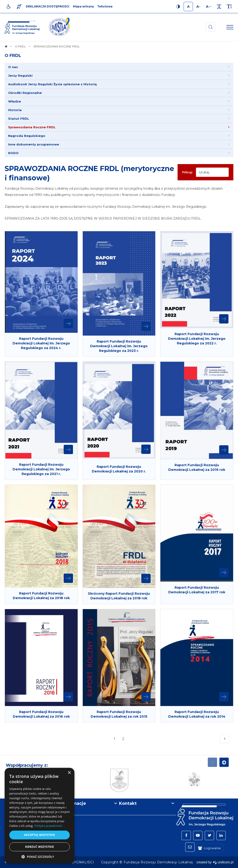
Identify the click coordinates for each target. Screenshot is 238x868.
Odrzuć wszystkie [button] (40, 847)
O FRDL (13, 56)
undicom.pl (223, 862)
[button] (40, 856)
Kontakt (128, 803)
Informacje (74, 803)
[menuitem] (119, 67)
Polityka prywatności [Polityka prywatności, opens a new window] (48, 826)
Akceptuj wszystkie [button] (39, 835)
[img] (59, 27)
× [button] (69, 773)
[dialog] (40, 816)
